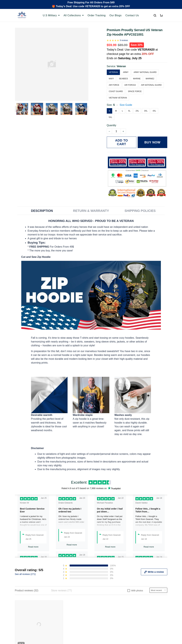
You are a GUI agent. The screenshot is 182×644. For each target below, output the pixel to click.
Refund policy (101, 607)
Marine (137, 75)
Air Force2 (130, 81)
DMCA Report (130, 630)
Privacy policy (101, 590)
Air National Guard (151, 81)
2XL (137, 107)
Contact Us (132, 15)
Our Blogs (116, 15)
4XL (154, 107)
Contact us (60, 596)
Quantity (112, 121)
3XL (146, 107)
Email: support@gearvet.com (31, 613)
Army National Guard (145, 68)
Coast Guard (116, 88)
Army (126, 68)
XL (129, 107)
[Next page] (87, 109)
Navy (111, 75)
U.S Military (51, 15)
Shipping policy (102, 601)
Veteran (121, 62)
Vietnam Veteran (118, 94)
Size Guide (126, 101)
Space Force (135, 88)
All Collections (74, 15)
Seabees (123, 75)
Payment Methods (65, 607)
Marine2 (150, 75)
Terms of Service (103, 596)
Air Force (114, 81)
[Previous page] (16, 109)
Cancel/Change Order (67, 612)
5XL (111, 113)
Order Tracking (97, 15)
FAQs (57, 601)
